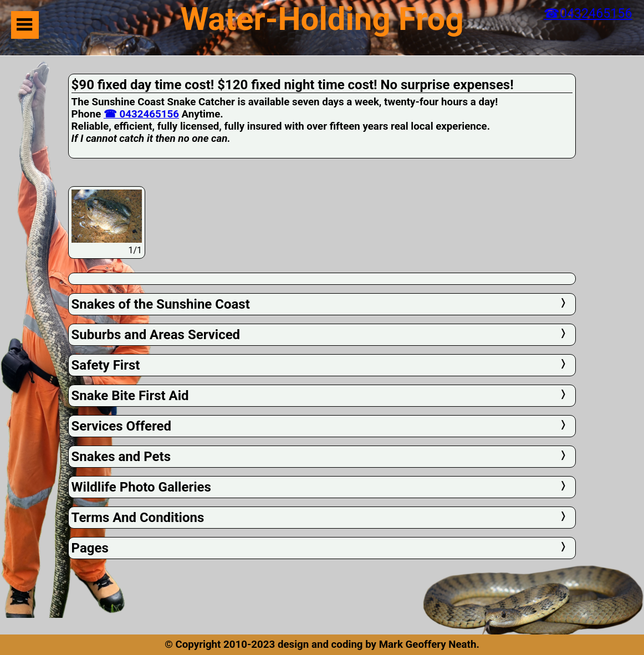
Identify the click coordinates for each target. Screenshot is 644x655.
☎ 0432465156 (141, 114)
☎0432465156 (588, 13)
